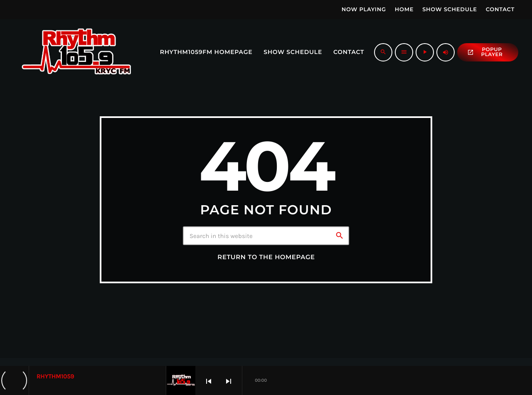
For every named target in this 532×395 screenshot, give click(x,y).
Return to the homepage (266, 257)
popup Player (485, 52)
